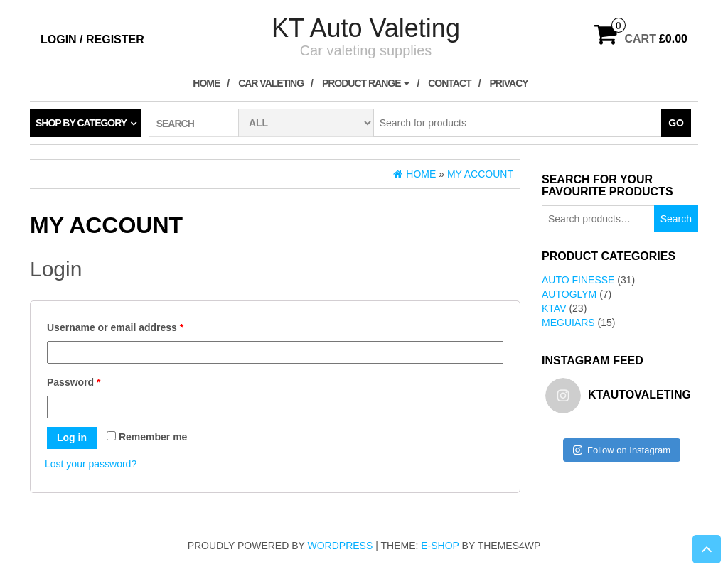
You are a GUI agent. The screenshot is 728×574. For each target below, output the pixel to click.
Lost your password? (91, 464)
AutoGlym (569, 294)
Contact (449, 83)
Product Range (366, 83)
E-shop (440, 546)
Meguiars (568, 323)
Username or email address (115, 327)
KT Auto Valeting (366, 28)
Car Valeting (271, 83)
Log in (72, 438)
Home (206, 83)
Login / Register (92, 39)
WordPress (341, 546)
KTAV (554, 308)
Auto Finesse (578, 280)
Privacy (508, 83)
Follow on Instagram (622, 450)
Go (676, 123)
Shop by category (81, 123)
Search (676, 219)
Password (74, 382)
